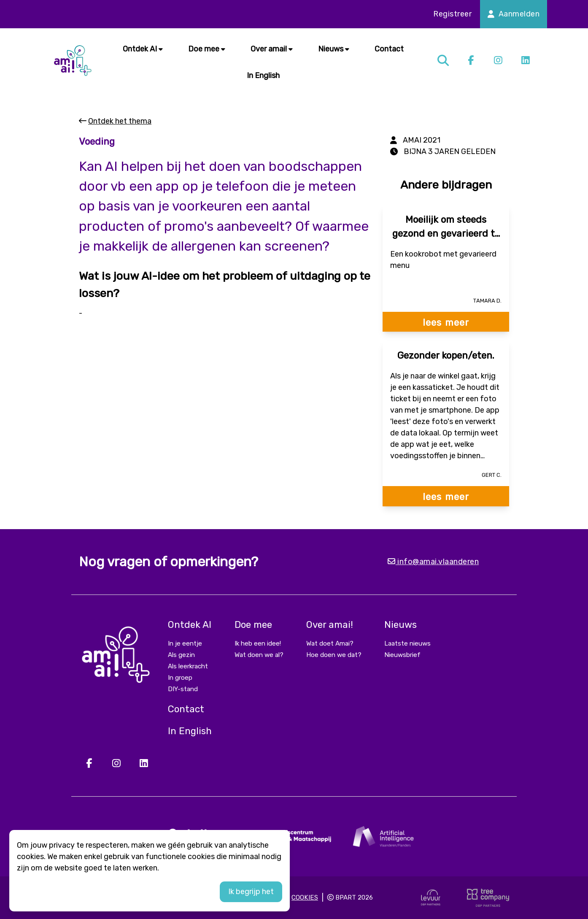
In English (263, 76)
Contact (389, 49)
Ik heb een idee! (258, 643)
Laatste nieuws (407, 643)
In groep (180, 678)
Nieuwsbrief (402, 655)
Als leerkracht (188, 666)
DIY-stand (183, 689)
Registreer (452, 14)
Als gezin (181, 655)
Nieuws (334, 49)
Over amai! (272, 49)
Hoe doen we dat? (334, 655)
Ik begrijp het (251, 892)
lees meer (446, 323)
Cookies (305, 897)
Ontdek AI (143, 49)
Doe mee (207, 49)
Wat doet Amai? (330, 643)
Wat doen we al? (259, 655)
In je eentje (185, 643)
